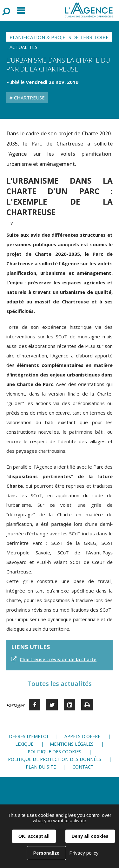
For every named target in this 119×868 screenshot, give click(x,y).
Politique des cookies (54, 752)
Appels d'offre (82, 736)
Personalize (46, 853)
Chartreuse (29, 98)
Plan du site (41, 767)
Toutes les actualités (60, 684)
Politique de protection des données (55, 759)
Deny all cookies (90, 836)
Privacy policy (84, 853)
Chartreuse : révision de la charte (58, 659)
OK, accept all (34, 836)
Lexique (24, 744)
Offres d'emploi (28, 736)
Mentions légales (72, 744)
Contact (83, 767)
